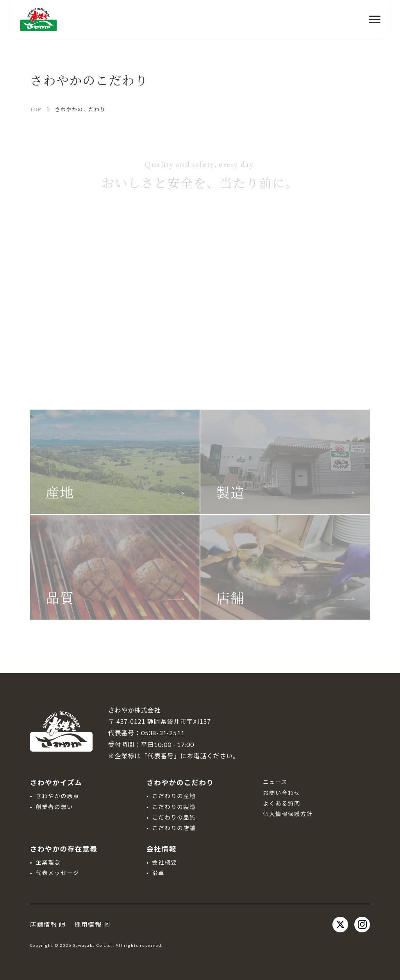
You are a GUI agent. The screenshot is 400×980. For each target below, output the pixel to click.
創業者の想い (54, 806)
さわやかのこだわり (180, 782)
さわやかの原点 (57, 796)
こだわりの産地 (174, 796)
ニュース (275, 781)
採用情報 (88, 924)
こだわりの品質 (174, 817)
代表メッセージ (57, 872)
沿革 (158, 872)
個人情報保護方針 (288, 813)
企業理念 (48, 862)
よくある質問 (282, 803)
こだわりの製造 (174, 806)
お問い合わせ (282, 792)
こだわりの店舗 (174, 828)
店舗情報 (44, 924)
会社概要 (164, 862)
